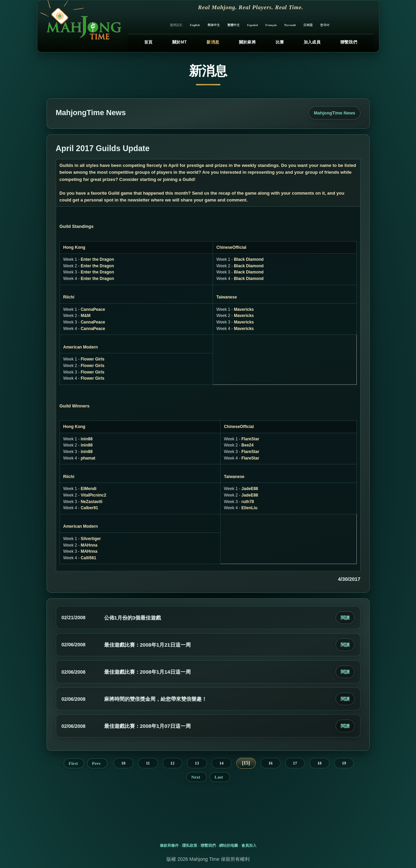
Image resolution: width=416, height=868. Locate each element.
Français (271, 25)
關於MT (180, 42)
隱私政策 (190, 845)
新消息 (213, 42)
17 (295, 763)
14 (222, 763)
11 (148, 763)
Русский (290, 25)
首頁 (148, 42)
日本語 (308, 25)
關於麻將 (247, 42)
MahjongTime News (334, 113)
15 (246, 763)
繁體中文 (234, 25)
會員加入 (249, 845)
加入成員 (312, 42)
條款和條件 (169, 845)
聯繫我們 (349, 42)
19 (344, 763)
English (195, 25)
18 (319, 763)
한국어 (325, 25)
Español (253, 25)
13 (197, 763)
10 (123, 763)
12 (173, 763)
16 (270, 763)
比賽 (280, 42)
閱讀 (345, 618)
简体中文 (214, 25)
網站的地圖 (229, 845)
